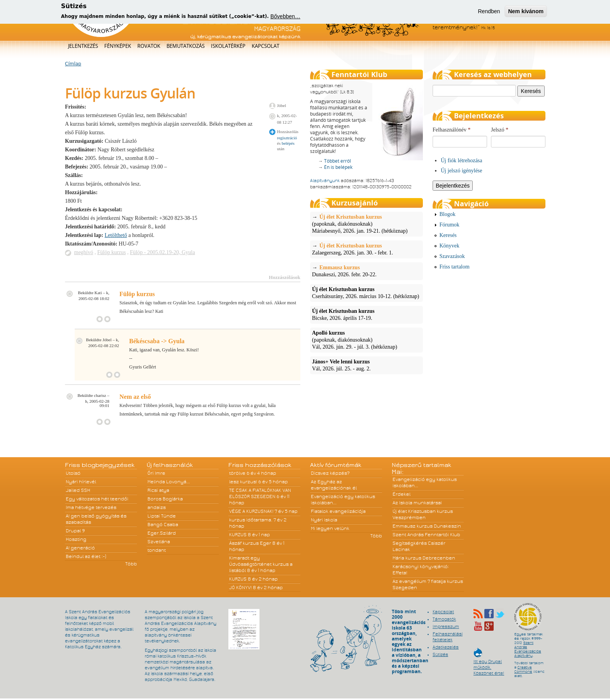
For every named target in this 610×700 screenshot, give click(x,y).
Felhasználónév (452, 130)
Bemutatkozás (186, 46)
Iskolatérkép (228, 46)
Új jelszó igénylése (462, 171)
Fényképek (118, 46)
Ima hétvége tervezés (91, 507)
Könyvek (450, 246)
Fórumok (450, 225)
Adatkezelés (446, 647)
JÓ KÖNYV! (240, 588)
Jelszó (500, 130)
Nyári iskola (324, 520)
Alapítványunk (325, 181)
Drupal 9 (75, 531)
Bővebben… (285, 15)
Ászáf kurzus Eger (250, 543)
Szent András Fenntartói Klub (426, 535)
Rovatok (149, 46)
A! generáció (80, 548)
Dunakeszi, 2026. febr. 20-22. (366, 271)
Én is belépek (338, 167)
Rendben (489, 10)
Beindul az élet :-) (86, 556)
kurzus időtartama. (251, 520)
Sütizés (440, 654)
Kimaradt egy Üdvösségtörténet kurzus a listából (261, 564)
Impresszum (446, 626)
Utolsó (73, 473)
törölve (237, 473)
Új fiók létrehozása (462, 161)
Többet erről (337, 161)
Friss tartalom (455, 267)
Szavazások (452, 256)
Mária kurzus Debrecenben (424, 558)
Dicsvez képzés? (330, 473)
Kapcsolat (266, 46)
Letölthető (116, 235)
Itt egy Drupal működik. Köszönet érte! (489, 664)
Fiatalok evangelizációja (338, 511)
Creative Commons (523, 669)
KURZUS (238, 535)
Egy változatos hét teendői (97, 499)
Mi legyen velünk (330, 528)
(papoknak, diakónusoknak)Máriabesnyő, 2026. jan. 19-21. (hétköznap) (366, 224)
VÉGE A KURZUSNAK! (251, 511)
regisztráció (287, 138)
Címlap (73, 64)
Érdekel (401, 494)
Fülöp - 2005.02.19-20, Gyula (162, 252)
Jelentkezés (83, 46)
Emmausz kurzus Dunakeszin (427, 526)
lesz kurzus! (243, 482)
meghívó (84, 252)
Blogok (448, 214)
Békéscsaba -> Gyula (157, 341)
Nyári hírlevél (81, 482)
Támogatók (444, 619)
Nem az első (135, 397)
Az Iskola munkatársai (417, 503)
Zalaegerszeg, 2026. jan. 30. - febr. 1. (366, 249)
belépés (288, 143)
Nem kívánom (526, 10)
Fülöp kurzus (112, 252)
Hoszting (76, 539)
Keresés (448, 235)
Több (131, 564)
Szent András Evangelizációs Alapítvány (528, 649)
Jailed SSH (78, 490)
